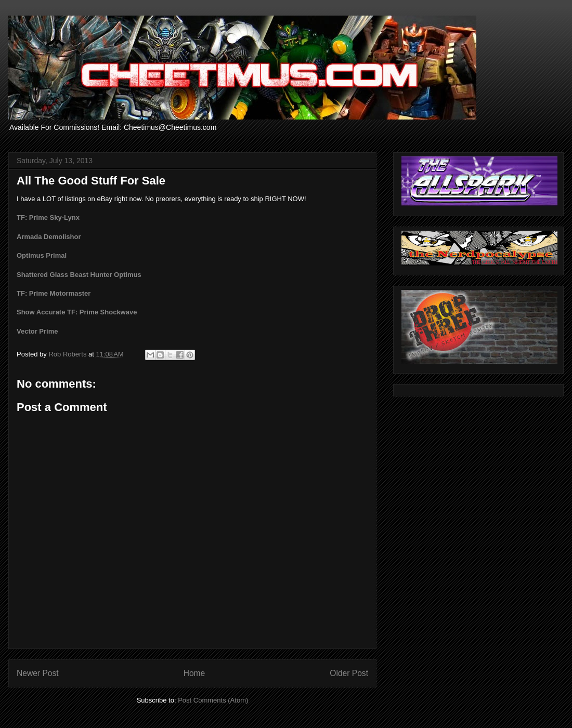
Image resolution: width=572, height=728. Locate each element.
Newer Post (38, 673)
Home (194, 673)
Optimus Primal (42, 255)
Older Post (349, 673)
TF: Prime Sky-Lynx (48, 217)
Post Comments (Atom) (213, 700)
